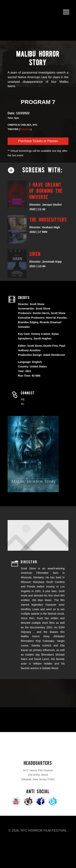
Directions (25, 129)
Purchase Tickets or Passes (38, 141)
